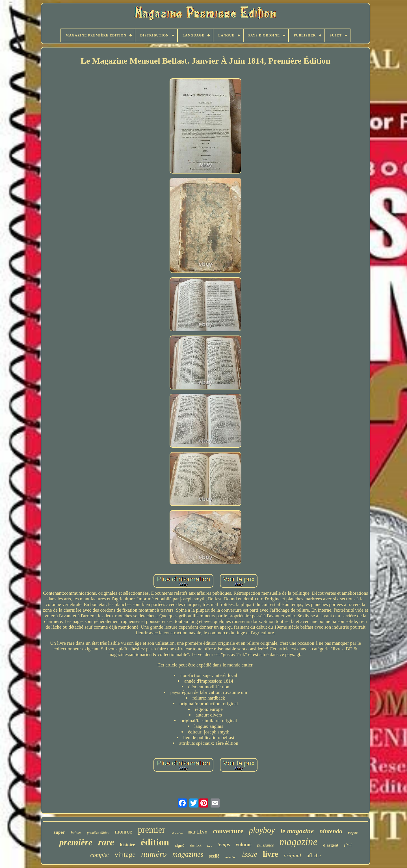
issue (250, 854)
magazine (298, 842)
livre (270, 854)
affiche (314, 856)
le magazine (297, 831)
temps (224, 844)
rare (106, 842)
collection (231, 857)
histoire (127, 845)
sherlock (196, 845)
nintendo (331, 831)
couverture (228, 831)
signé (179, 846)
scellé (214, 856)
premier (151, 830)
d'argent (331, 845)
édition (155, 842)
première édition (98, 833)
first (348, 845)
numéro (154, 854)
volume (244, 845)
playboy (262, 830)
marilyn (198, 832)
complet (99, 855)
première (76, 842)
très (210, 846)
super (59, 833)
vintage (125, 855)
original (292, 855)
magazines (188, 854)
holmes (76, 833)
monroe (123, 832)
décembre (177, 833)
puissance (266, 845)
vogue (353, 833)
